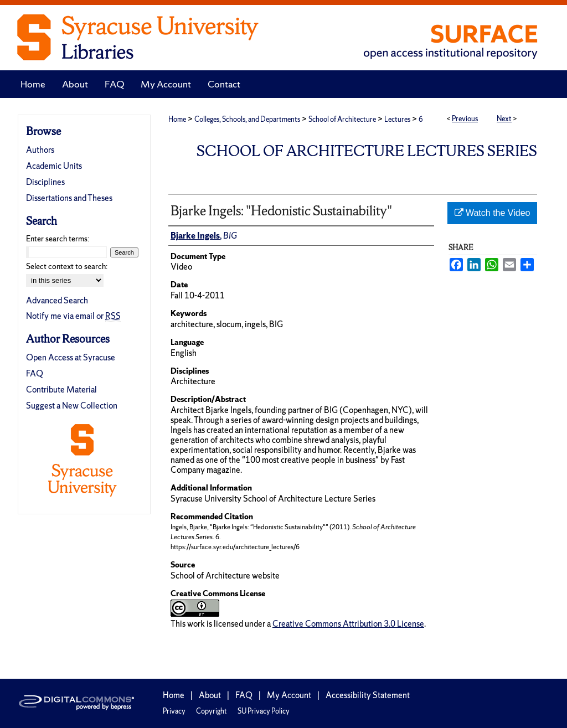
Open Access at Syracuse (71, 357)
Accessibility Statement (368, 695)
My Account (289, 695)
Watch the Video (493, 213)
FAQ (35, 373)
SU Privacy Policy (264, 711)
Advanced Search (57, 300)
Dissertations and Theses (69, 198)
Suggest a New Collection (72, 406)
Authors (40, 150)
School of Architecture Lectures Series (367, 151)
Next (504, 119)
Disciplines (45, 182)
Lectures (397, 119)
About (210, 695)
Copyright (212, 711)
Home (177, 119)
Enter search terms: (58, 239)
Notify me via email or (73, 316)
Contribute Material (61, 389)
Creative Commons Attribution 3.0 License (348, 624)
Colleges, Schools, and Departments (247, 119)
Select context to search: (67, 266)
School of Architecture (342, 119)
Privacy (174, 711)
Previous (465, 119)
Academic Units (54, 166)
